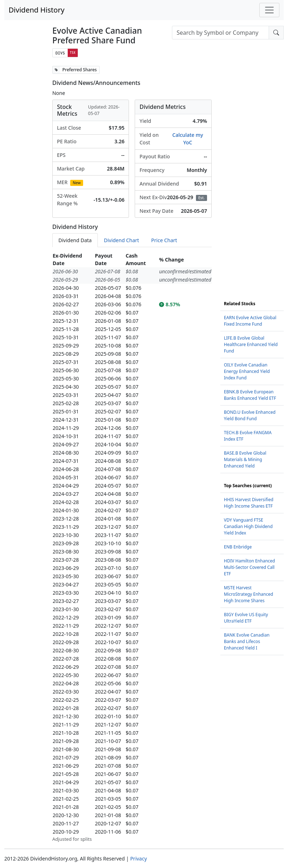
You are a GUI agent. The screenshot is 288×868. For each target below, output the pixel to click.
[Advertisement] (252, 173)
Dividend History (37, 10)
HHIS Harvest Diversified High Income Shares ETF (249, 503)
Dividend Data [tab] (75, 240)
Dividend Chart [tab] (121, 240)
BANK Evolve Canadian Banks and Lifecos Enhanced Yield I (247, 641)
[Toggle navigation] (269, 10)
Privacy (138, 859)
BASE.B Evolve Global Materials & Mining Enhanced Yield (245, 459)
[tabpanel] (132, 547)
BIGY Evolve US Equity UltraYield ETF (246, 618)
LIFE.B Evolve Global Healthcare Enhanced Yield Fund (251, 344)
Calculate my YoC (188, 139)
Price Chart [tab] (164, 240)
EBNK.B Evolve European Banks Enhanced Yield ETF (250, 395)
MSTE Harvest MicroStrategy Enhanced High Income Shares (248, 594)
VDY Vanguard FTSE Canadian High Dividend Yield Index (248, 526)
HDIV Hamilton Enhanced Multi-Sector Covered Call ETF (249, 567)
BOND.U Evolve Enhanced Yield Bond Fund (250, 415)
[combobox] (220, 33)
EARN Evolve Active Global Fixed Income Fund (250, 321)
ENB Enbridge (238, 547)
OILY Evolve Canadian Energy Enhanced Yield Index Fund (247, 371)
